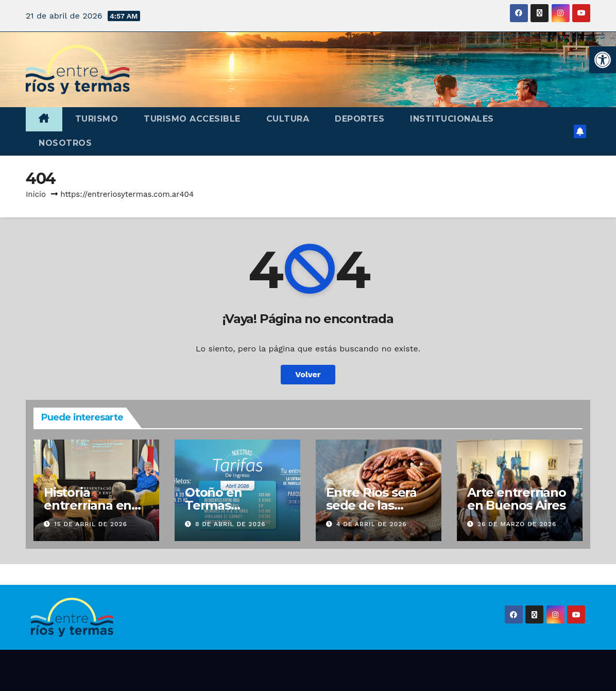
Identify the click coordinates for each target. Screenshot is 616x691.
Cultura (288, 119)
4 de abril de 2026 (372, 524)
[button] (603, 60)
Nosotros (65, 143)
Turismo (97, 119)
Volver (308, 374)
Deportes (360, 119)
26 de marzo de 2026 (517, 524)
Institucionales (452, 119)
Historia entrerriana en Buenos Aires (88, 505)
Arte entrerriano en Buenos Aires (517, 499)
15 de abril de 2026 (91, 524)
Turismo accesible (192, 119)
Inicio (36, 194)
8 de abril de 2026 (230, 524)
